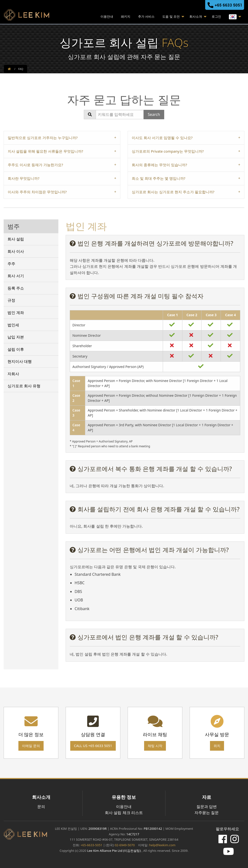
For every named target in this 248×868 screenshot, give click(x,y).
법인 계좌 (16, 313)
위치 (217, 746)
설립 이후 (16, 349)
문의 (41, 807)
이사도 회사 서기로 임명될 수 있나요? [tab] (162, 138)
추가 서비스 (146, 16)
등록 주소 (16, 288)
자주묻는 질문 (207, 813)
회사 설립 (16, 239)
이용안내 (107, 16)
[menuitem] (107, 17)
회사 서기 (16, 276)
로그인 (216, 16)
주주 (11, 264)
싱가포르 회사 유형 (24, 386)
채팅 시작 (155, 746)
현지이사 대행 (20, 361)
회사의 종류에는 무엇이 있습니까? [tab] (159, 165)
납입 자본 (16, 337)
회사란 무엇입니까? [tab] (23, 178)
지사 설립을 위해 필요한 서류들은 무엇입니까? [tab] (45, 151)
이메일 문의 (31, 746)
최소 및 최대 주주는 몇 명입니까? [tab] (159, 178)
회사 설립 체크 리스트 (124, 813)
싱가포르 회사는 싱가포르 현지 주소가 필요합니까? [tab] (173, 192)
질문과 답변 (207, 807)
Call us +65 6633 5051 (93, 746)
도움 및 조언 (171, 16)
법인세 (13, 325)
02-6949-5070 (124, 845)
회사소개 (196, 16)
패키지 (126, 16)
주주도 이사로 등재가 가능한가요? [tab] (35, 165)
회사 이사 (16, 251)
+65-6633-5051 (91, 845)
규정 (11, 300)
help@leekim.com (162, 845)
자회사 (13, 374)
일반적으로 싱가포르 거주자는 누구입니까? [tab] (43, 138)
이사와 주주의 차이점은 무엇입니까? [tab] (37, 192)
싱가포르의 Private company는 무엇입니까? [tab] (168, 151)
